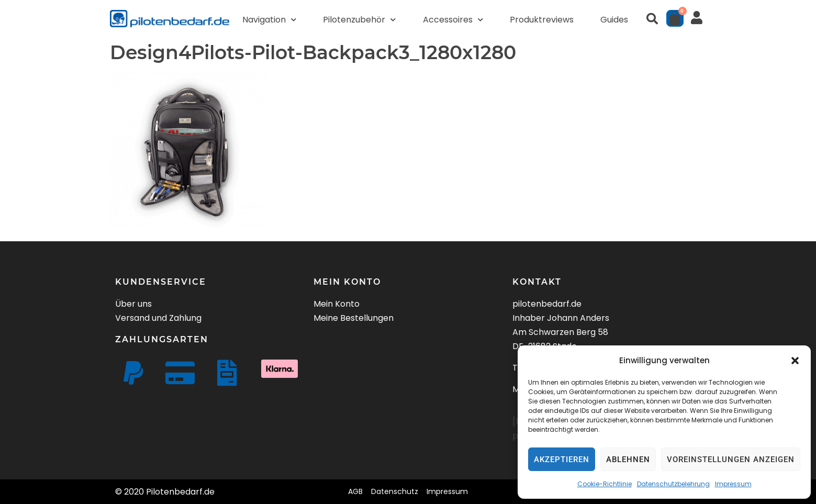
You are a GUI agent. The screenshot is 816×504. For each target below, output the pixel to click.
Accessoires (453, 20)
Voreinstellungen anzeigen (731, 460)
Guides (614, 20)
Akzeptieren (562, 460)
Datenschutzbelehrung (673, 484)
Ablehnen (628, 460)
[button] (795, 361)
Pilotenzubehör (359, 20)
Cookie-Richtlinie (605, 484)
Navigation (269, 20)
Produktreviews (542, 20)
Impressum (733, 484)
